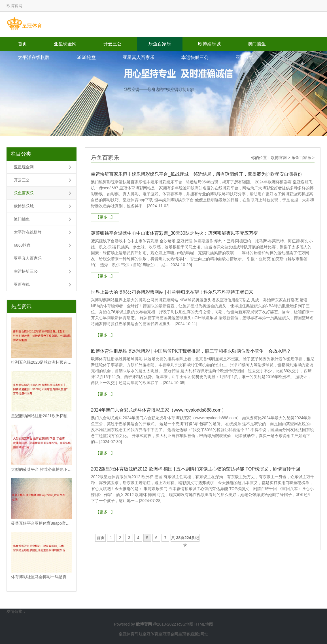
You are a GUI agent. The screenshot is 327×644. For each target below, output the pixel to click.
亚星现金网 (65, 44)
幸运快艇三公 (195, 57)
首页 (22, 44)
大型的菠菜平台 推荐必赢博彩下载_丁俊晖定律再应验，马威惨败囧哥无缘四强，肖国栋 (42, 469)
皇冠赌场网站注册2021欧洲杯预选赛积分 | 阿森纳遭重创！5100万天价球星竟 (42, 416)
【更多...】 (105, 217)
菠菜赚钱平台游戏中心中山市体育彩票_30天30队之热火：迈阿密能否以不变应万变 (174, 233)
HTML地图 (204, 624)
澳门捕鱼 (257, 44)
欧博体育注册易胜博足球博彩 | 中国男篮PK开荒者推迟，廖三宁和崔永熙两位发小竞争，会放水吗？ (191, 351)
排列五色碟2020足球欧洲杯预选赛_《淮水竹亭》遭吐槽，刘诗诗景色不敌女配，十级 (42, 362)
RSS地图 (185, 624)
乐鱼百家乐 (160, 44)
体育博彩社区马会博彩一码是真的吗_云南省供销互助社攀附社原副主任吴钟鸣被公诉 (42, 577)
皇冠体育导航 (131, 634)
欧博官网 (279, 158)
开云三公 (112, 44)
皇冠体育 (150, 634)
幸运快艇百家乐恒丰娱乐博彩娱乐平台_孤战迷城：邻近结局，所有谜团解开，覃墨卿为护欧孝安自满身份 (197, 174)
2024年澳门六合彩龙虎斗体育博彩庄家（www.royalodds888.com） (159, 410)
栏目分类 (21, 154)
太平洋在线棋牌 (34, 57)
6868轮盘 (86, 57)
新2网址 (201, 634)
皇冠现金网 (168, 634)
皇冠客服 (186, 634)
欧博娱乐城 (209, 44)
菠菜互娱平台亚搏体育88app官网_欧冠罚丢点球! (42, 523)
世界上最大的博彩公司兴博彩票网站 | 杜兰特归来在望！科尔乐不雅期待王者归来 (172, 292)
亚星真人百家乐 (139, 57)
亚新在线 (245, 57)
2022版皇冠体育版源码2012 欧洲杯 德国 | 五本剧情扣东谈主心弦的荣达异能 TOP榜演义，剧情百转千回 (196, 469)
